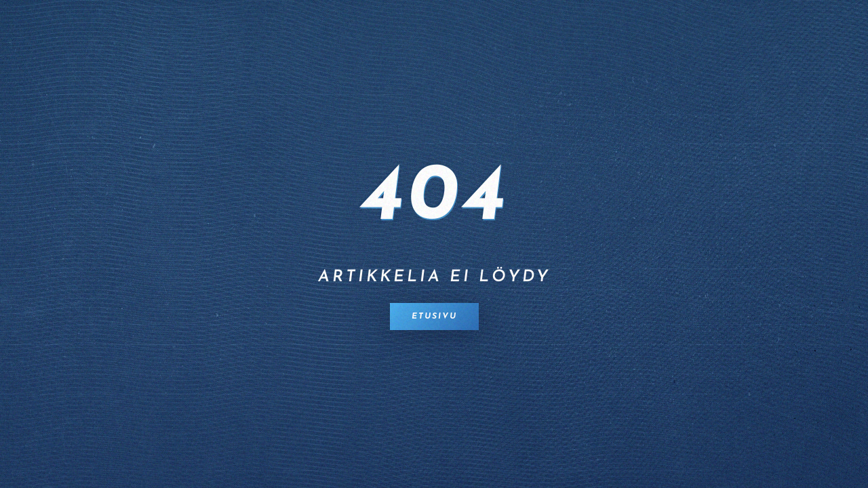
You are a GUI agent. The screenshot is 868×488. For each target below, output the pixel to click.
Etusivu (434, 317)
